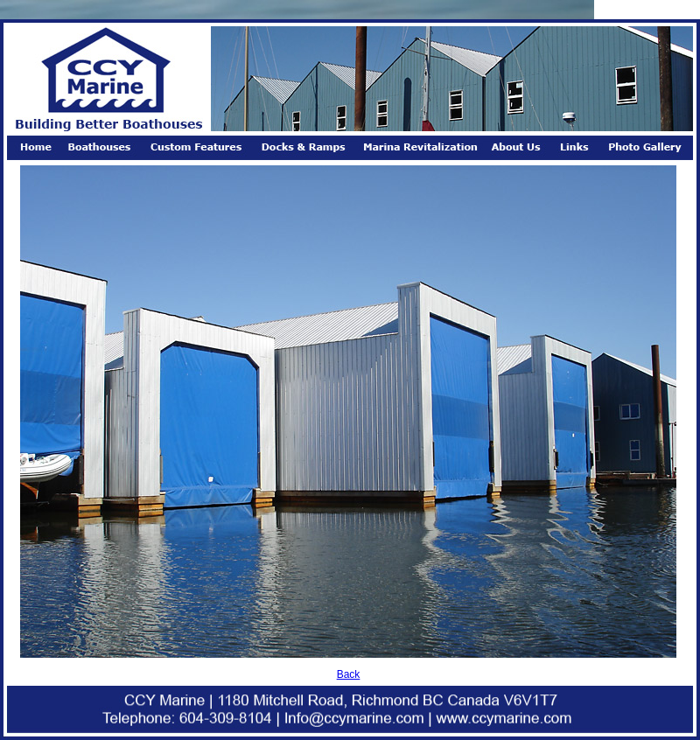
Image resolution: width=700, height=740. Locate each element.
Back (349, 674)
